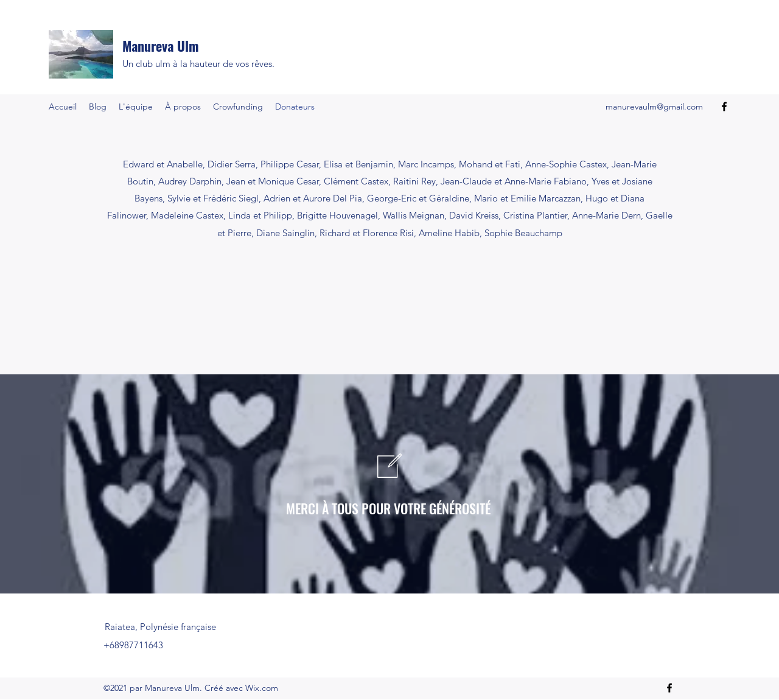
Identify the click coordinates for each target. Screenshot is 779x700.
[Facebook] (724, 107)
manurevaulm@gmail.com (654, 107)
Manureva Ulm (161, 46)
